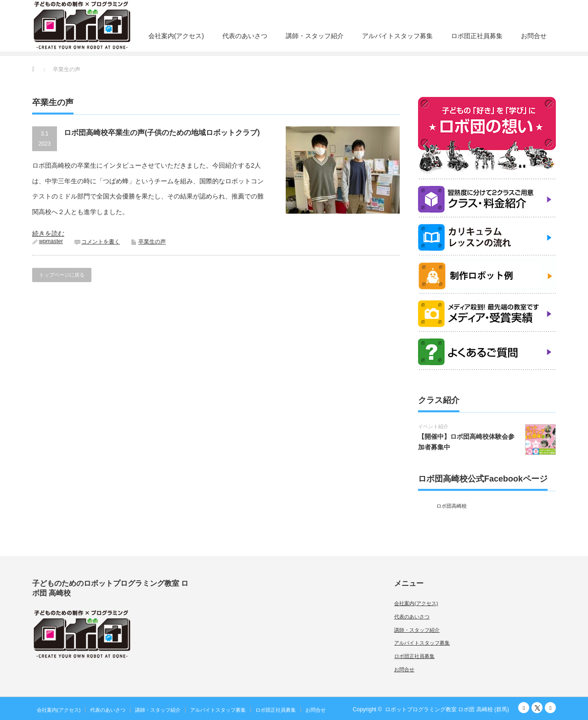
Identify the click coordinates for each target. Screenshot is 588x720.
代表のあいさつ (245, 36)
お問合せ (534, 36)
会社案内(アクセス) (176, 36)
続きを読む (48, 233)
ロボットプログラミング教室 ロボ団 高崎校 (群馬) (447, 709)
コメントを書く (101, 242)
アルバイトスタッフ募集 (397, 36)
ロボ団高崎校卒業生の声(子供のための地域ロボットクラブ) (162, 133)
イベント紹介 (433, 426)
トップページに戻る (62, 275)
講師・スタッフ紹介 (315, 36)
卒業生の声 (152, 242)
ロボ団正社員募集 (477, 36)
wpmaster (51, 241)
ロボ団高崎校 (452, 506)
